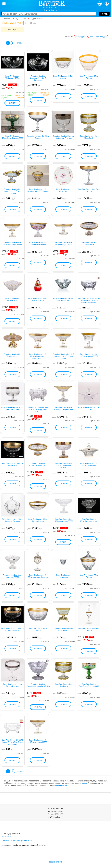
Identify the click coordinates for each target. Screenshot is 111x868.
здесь (84, 783)
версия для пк (55, 862)
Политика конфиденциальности (16, 840)
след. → (21, 43)
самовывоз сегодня (98, 37)
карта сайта (6, 836)
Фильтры (12, 30)
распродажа (81, 37)
